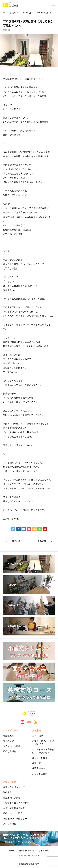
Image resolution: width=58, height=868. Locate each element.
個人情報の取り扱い (27, 851)
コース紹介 (38, 736)
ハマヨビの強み (11, 730)
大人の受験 (9, 741)
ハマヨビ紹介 (10, 782)
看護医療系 (9, 736)
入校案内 (37, 730)
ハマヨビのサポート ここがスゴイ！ (43, 743)
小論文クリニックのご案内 (16, 803)
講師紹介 (7, 792)
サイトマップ (44, 851)
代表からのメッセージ (14, 787)
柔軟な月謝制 (10, 751)
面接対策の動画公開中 (14, 808)
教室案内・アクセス (13, 798)
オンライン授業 (40, 758)
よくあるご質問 (40, 774)
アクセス (12, 851)
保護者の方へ (39, 768)
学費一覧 (37, 763)
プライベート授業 (12, 746)
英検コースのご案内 (13, 813)
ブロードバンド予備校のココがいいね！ (43, 751)
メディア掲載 (10, 824)
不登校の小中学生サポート (16, 819)
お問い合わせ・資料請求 (29, 856)
